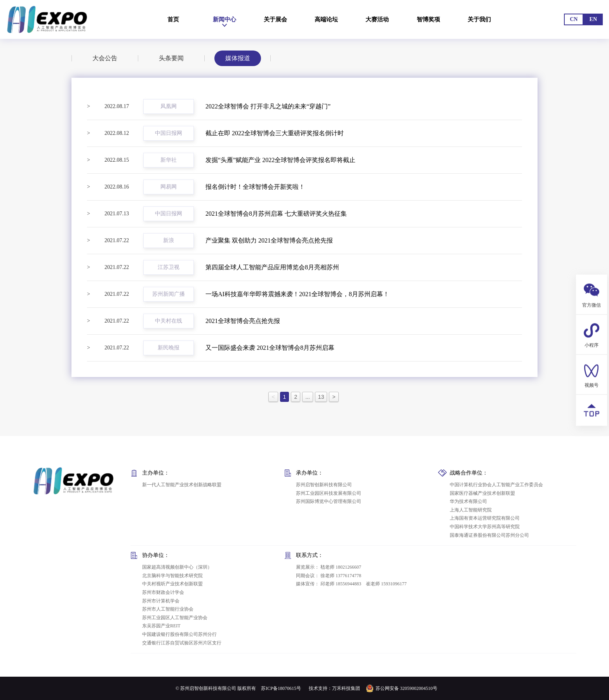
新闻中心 (223, 19)
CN (574, 19)
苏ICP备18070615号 (281, 688)
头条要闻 (171, 57)
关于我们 (483, 19)
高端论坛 (323, 19)
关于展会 (273, 19)
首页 (173, 19)
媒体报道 (238, 55)
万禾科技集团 (346, 688)
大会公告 (105, 58)
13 (321, 397)
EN (593, 19)
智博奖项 (427, 19)
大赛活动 (374, 19)
